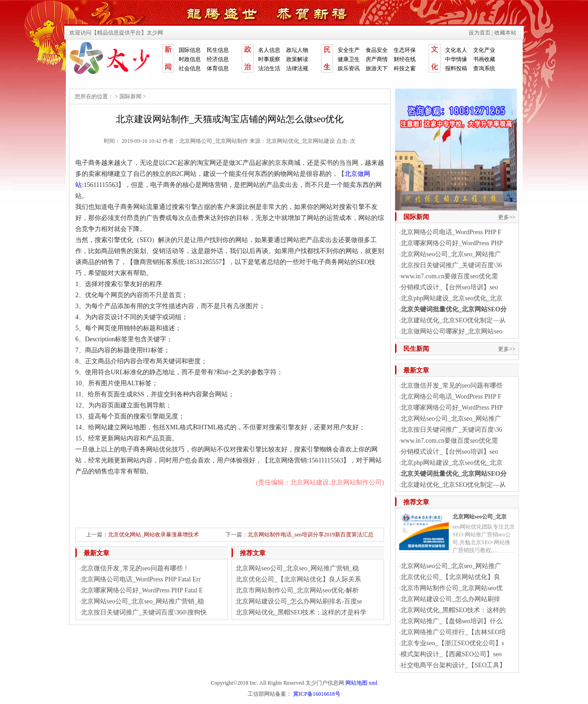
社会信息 (190, 68)
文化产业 (484, 50)
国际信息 (190, 50)
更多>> (507, 217)
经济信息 (218, 59)
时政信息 (190, 59)
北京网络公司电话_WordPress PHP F (451, 232)
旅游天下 (377, 68)
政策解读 (297, 59)
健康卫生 (349, 59)
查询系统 (484, 68)
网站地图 (356, 683)
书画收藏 (484, 59)
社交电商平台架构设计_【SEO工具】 (453, 665)
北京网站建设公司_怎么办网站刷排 (450, 599)
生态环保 (405, 50)
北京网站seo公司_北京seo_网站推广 (451, 254)
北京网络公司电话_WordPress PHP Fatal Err (141, 579)
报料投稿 (456, 68)
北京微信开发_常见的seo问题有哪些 (452, 386)
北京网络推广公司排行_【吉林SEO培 (453, 632)
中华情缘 (456, 59)
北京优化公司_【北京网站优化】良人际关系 (298, 579)
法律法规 (297, 68)
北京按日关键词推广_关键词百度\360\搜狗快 (144, 612)
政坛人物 (297, 50)
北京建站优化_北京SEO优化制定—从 (453, 320)
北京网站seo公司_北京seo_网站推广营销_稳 (142, 601)
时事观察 (269, 59)
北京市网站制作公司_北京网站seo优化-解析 (297, 590)
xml (373, 683)
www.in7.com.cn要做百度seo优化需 (449, 276)
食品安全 (377, 50)
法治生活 (269, 68)
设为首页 (480, 33)
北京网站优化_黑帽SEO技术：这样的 (453, 610)
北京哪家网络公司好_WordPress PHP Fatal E (142, 590)
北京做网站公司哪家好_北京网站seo (452, 331)
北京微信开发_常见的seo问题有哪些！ (135, 568)
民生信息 (218, 50)
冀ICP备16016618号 (317, 694)
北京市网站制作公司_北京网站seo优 (452, 588)
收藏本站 (505, 33)
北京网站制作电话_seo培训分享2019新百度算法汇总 (311, 535)
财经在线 (405, 59)
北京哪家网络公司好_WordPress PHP (452, 243)
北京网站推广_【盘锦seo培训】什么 (452, 621)
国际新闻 (130, 96)
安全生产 (349, 50)
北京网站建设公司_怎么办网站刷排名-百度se (299, 601)
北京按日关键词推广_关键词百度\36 (451, 265)
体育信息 (218, 68)
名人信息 (269, 50)
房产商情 (377, 59)
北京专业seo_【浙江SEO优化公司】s (452, 643)
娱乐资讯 (349, 68)
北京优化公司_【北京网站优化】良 (450, 577)
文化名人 (456, 50)
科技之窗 (405, 68)
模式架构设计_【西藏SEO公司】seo (451, 654)
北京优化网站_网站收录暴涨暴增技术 (153, 535)
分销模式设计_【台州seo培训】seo (449, 287)
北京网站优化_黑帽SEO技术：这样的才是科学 (301, 612)
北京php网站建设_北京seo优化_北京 (452, 298)
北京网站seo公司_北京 (480, 517)
